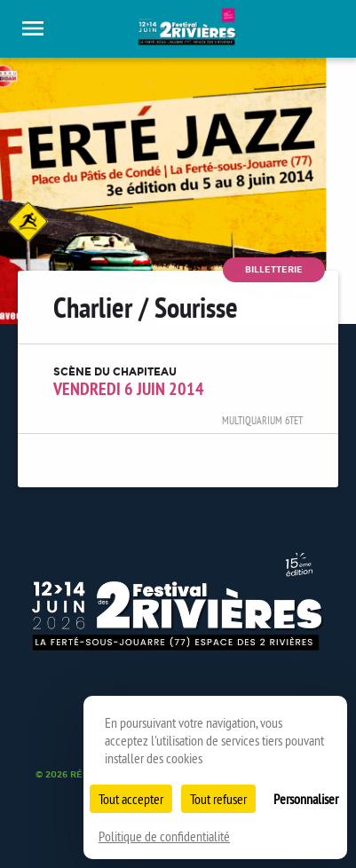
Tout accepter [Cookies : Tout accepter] (131, 799)
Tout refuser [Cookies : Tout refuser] (218, 799)
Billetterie (274, 269)
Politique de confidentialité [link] (164, 836)
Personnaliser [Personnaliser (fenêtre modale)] (306, 799)
